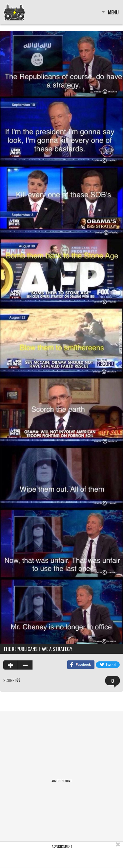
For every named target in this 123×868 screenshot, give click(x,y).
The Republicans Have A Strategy (38, 649)
